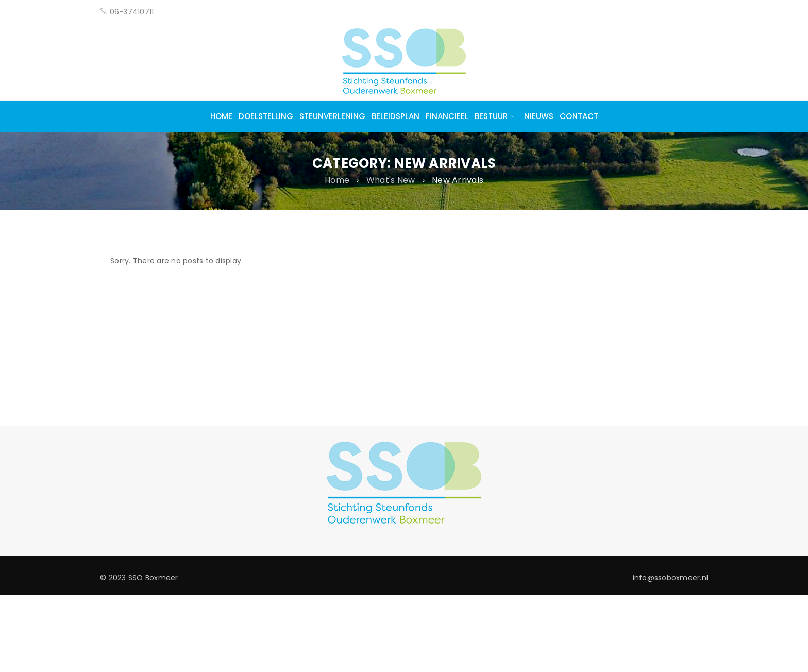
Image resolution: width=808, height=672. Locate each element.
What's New (391, 180)
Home (337, 180)
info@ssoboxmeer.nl (671, 578)
